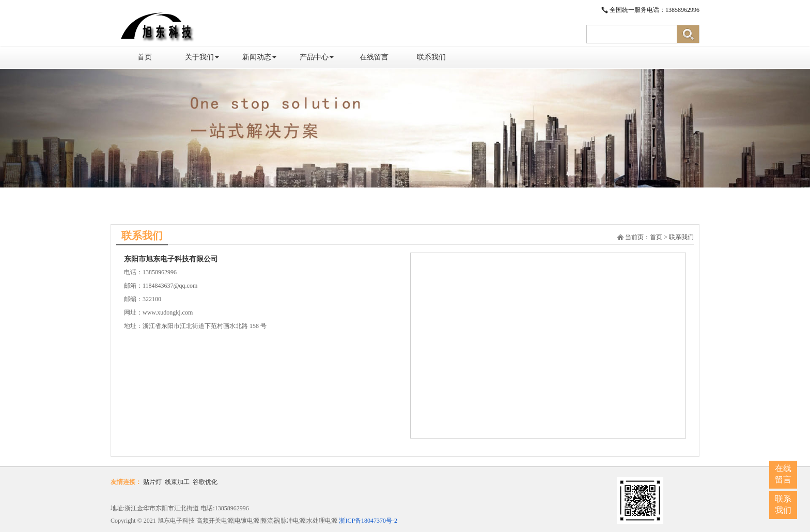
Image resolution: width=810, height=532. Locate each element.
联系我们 (431, 57)
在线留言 (374, 57)
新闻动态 (259, 57)
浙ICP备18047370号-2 (368, 521)
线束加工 (177, 482)
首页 (145, 57)
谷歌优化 (205, 482)
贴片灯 (152, 482)
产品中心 (317, 57)
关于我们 (202, 57)
